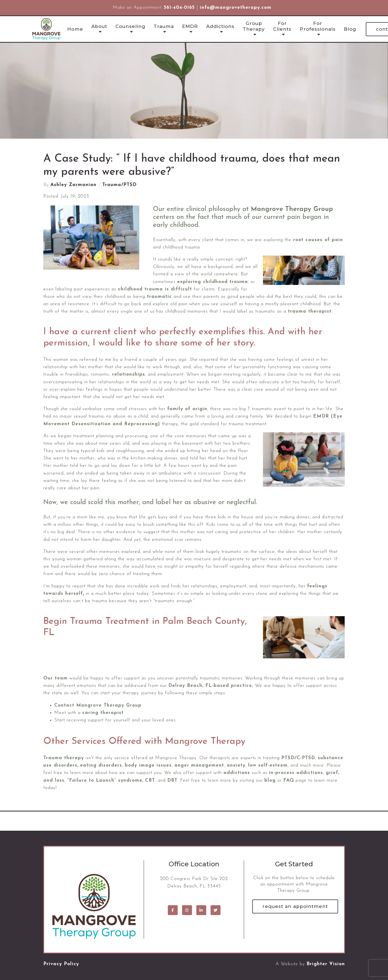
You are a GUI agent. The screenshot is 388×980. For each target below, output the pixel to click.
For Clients (282, 26)
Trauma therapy (64, 758)
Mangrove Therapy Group (292, 209)
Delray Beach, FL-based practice (210, 686)
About (99, 26)
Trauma (164, 26)
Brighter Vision (326, 964)
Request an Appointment (295, 906)
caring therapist (103, 713)
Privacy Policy (61, 964)
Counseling (130, 26)
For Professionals (318, 26)
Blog (350, 29)
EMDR (190, 26)
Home (75, 29)
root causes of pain (318, 240)
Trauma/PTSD (119, 185)
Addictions (220, 26)
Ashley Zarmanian (73, 185)
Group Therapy (254, 26)
